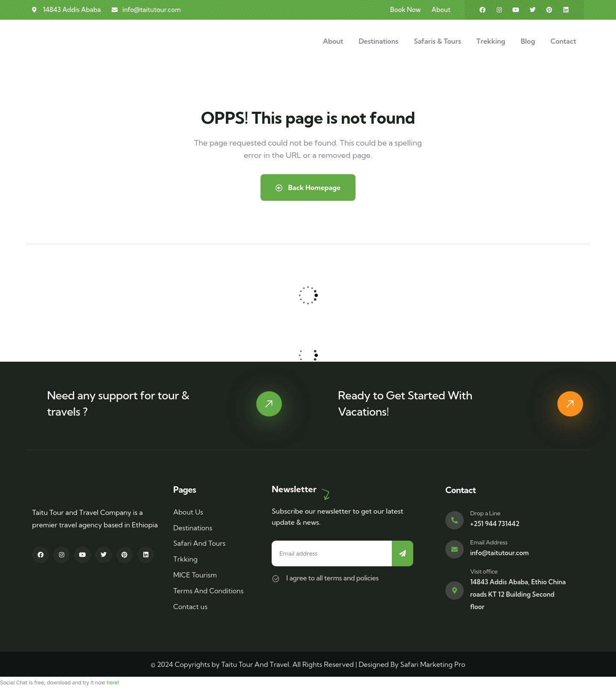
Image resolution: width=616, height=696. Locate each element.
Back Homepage (308, 187)
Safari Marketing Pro (433, 664)
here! (113, 683)
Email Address (489, 542)
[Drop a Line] (455, 520)
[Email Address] (455, 549)
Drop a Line (485, 513)
